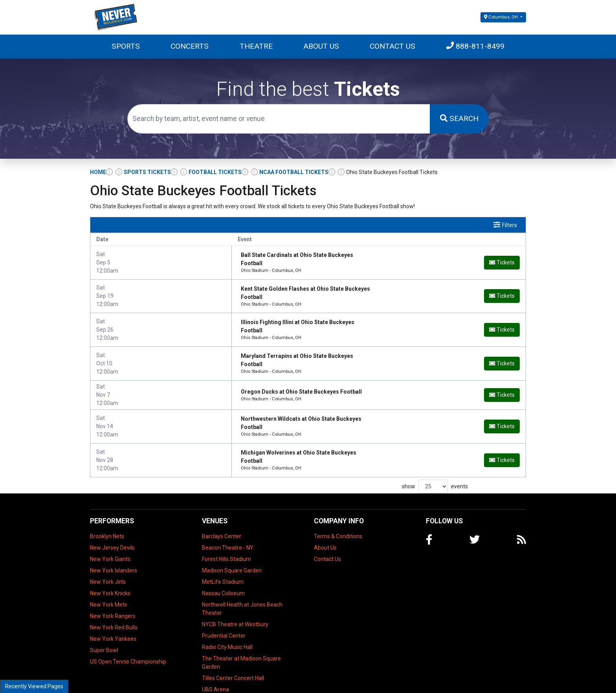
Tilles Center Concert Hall (233, 650)
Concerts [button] (190, 46)
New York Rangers (113, 588)
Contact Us (392, 46)
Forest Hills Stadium (226, 531)
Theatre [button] (256, 46)
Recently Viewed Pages (34, 686)
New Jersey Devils (112, 520)
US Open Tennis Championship (128, 634)
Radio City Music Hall (227, 619)
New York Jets (108, 554)
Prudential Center (224, 608)
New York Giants (110, 531)
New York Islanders (114, 543)
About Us (321, 46)
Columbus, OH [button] (501, 17)
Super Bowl (104, 622)
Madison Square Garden (232, 543)
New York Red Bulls (114, 599)
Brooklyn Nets (107, 508)
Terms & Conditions (338, 508)
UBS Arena (215, 662)
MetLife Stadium (223, 554)
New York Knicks (110, 565)
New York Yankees (113, 611)
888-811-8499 (475, 46)
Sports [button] (126, 46)
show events (435, 459)
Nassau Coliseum (223, 565)
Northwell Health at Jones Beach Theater (242, 581)
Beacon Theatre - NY (228, 520)
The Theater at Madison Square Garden (241, 635)
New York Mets (109, 577)
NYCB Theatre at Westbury (235, 596)
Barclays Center (222, 508)
